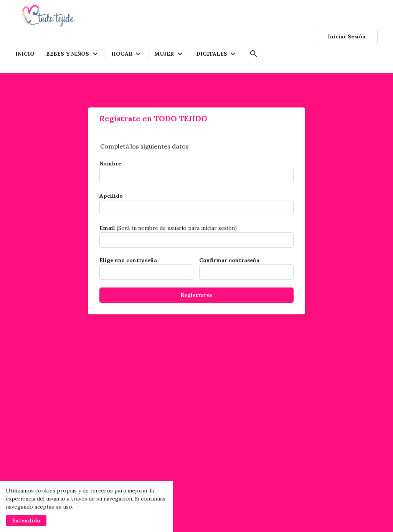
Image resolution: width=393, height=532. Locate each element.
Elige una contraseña (128, 260)
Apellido (111, 196)
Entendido (26, 520)
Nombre (110, 164)
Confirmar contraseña (229, 260)
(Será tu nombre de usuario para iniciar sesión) (168, 228)
